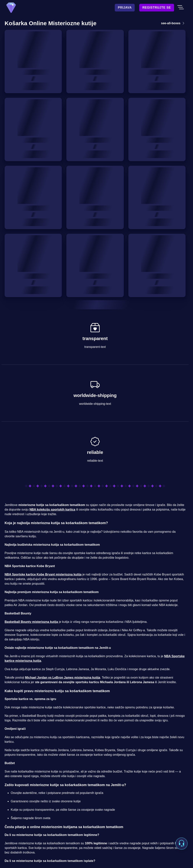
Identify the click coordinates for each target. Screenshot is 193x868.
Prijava (125, 8)
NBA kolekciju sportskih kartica (52, 510)
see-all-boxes (173, 23)
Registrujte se (157, 8)
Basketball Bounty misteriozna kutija (31, 622)
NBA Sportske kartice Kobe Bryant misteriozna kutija (43, 574)
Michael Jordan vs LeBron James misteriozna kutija (63, 678)
